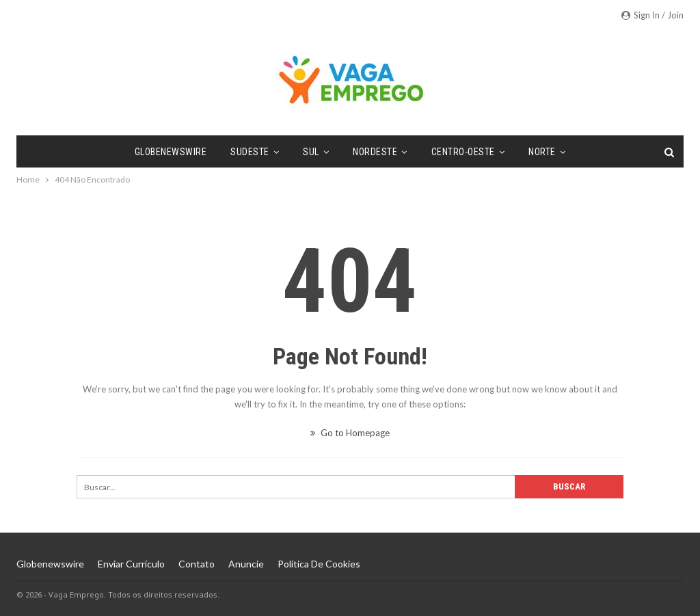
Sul (311, 152)
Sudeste (250, 152)
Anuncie (246, 564)
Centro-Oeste (463, 152)
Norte (542, 152)
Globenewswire (171, 152)
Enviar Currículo (131, 564)
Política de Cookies (319, 564)
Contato (197, 564)
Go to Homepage (350, 433)
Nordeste (375, 152)
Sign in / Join (652, 15)
